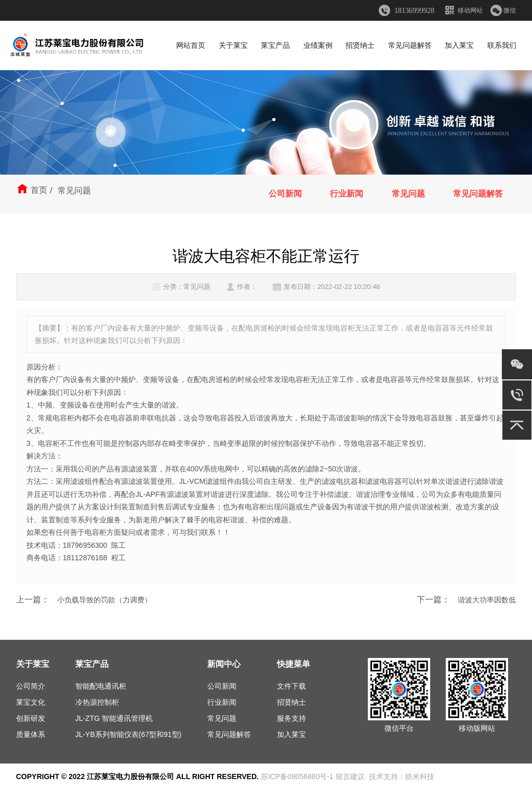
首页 (39, 190)
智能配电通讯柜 (101, 686)
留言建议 (350, 776)
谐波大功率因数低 (487, 600)
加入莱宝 (459, 45)
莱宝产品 (275, 45)
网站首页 (191, 45)
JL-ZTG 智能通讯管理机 (114, 718)
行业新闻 (347, 194)
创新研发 (31, 718)
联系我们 (502, 45)
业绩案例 (318, 45)
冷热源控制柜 (97, 702)
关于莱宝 (233, 45)
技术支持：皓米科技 (402, 776)
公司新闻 (285, 194)
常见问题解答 (410, 45)
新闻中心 (224, 664)
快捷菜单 (294, 664)
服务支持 (291, 718)
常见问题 (408, 194)
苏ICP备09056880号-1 (297, 776)
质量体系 (31, 734)
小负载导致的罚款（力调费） (104, 600)
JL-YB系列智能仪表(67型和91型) (129, 734)
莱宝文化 (31, 702)
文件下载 (291, 686)
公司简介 (31, 686)
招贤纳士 (360, 45)
